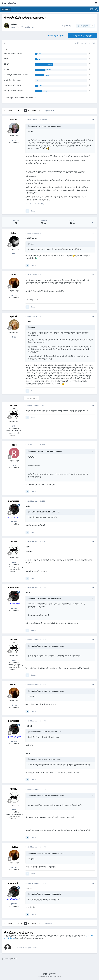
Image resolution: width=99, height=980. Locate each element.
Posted (33, 120)
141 (14, 254)
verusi (14, 120)
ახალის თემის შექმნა (56, 36)
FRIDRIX (14, 275)
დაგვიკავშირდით (50, 974)
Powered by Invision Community (49, 977)
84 (14, 426)
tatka (14, 233)
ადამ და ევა (30, 27)
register (20, 98)
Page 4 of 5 (49, 111)
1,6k (14, 140)
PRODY (14, 405)
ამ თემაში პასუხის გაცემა (83, 36)
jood (15, 24)
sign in (12, 98)
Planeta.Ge (9, 3)
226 (14, 337)
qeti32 (14, 316)
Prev (10, 111)
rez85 (14, 445)
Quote (33, 211)
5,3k (14, 295)
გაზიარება (67, 26)
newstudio (14, 501)
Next (34, 111)
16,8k (14, 522)
